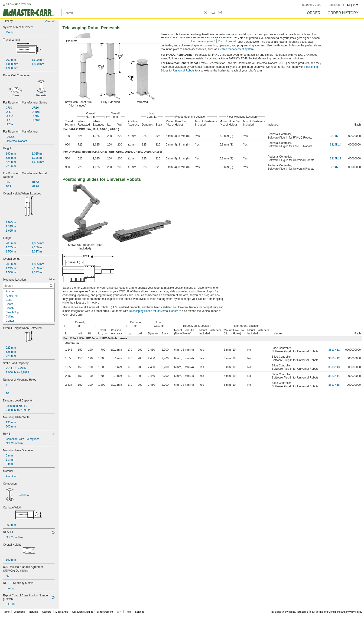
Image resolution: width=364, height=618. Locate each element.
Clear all (50, 21)
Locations (19, 612)
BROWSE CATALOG (18, 4)
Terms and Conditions (328, 612)
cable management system (237, 49)
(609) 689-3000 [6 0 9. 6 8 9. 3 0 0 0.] (312, 5)
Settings (140, 612)
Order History (343, 13)
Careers (47, 612)
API (119, 612)
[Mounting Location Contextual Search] (29, 286)
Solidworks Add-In (82, 612)
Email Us (334, 5)
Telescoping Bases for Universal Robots (153, 311)
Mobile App (62, 612)
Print (221, 41)
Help (128, 612)
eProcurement (105, 612)
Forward (231, 41)
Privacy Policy (354, 612)
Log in (353, 5)
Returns (34, 612)
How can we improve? (202, 41)
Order (314, 13)
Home (6, 612)
